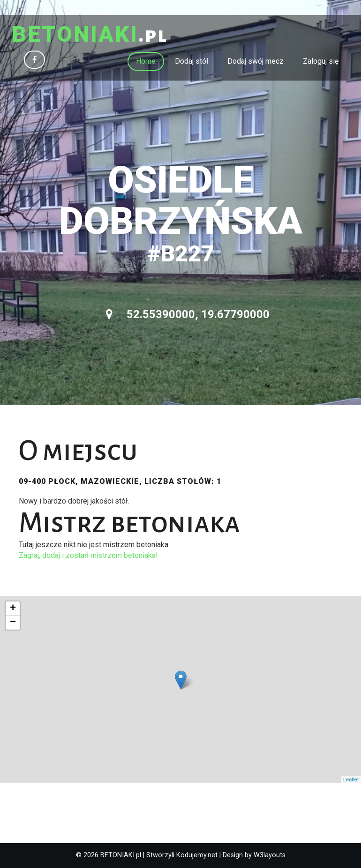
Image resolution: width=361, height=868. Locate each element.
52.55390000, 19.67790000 (188, 314)
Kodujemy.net (197, 855)
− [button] (13, 623)
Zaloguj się (321, 61)
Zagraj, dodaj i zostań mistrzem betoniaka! (88, 555)
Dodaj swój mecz (256, 61)
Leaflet (351, 779)
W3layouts (270, 855)
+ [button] (13, 608)
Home (146, 61)
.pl (90, 35)
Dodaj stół (192, 61)
